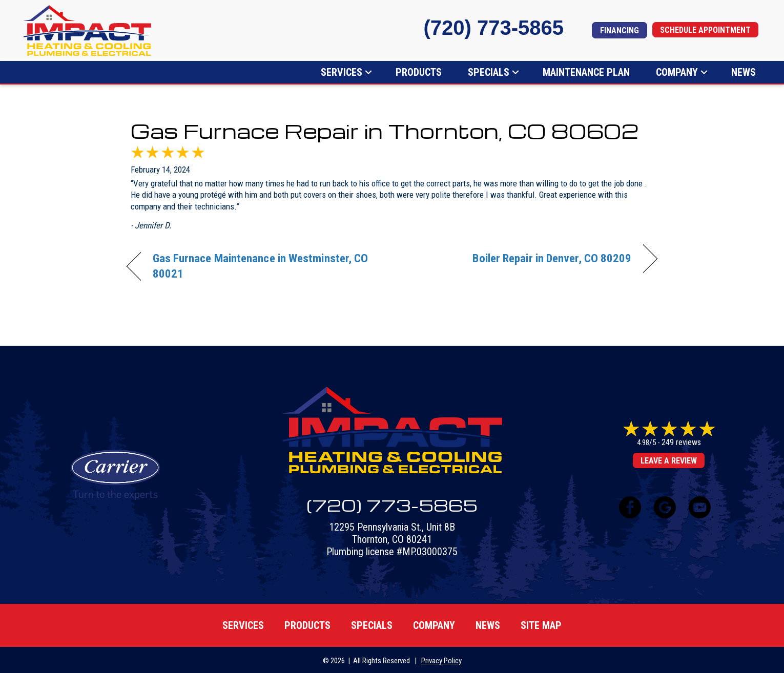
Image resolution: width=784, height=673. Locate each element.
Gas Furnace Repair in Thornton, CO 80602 (385, 131)
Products (419, 72)
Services (342, 72)
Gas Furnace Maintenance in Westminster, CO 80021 (261, 266)
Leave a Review (669, 461)
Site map (541, 625)
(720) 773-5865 (493, 28)
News (744, 72)
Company (677, 72)
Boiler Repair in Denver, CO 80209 (552, 258)
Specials (489, 72)
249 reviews (681, 443)
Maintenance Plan (586, 72)
